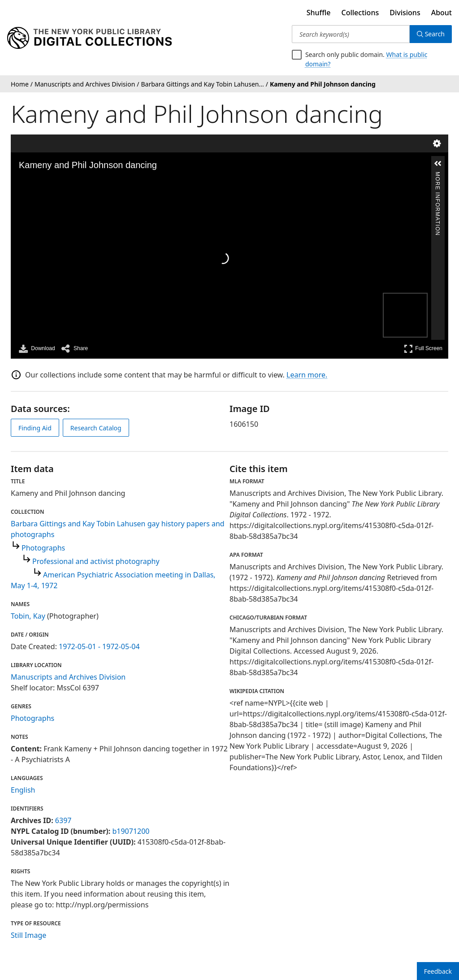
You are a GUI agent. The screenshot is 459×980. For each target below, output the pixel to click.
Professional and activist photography (96, 561)
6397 (63, 820)
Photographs (43, 548)
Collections (360, 13)
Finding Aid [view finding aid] (35, 428)
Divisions (405, 13)
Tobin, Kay (28, 616)
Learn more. (307, 375)
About (442, 13)
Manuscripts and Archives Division (68, 677)
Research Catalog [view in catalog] (96, 428)
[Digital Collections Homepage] (89, 38)
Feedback (438, 971)
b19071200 (131, 831)
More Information (437, 176)
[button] (438, 164)
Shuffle (319, 13)
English (23, 790)
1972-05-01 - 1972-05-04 (99, 646)
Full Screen (423, 349)
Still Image (28, 935)
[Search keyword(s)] (351, 34)
